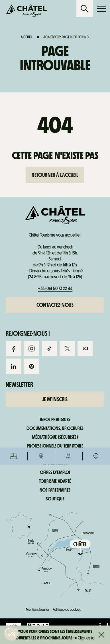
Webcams (41, 242)
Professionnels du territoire (55, 446)
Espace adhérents (55, 455)
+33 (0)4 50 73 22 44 (55, 288)
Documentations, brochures (55, 428)
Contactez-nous (55, 305)
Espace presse (55, 464)
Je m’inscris (55, 399)
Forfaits (14, 242)
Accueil (27, 37)
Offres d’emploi (55, 473)
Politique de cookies (67, 609)
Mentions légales (38, 609)
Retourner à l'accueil (55, 175)
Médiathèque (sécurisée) (55, 437)
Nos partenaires (55, 490)
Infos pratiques (96, 242)
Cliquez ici (86, 638)
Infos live (69, 242)
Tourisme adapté (55, 481)
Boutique (55, 499)
